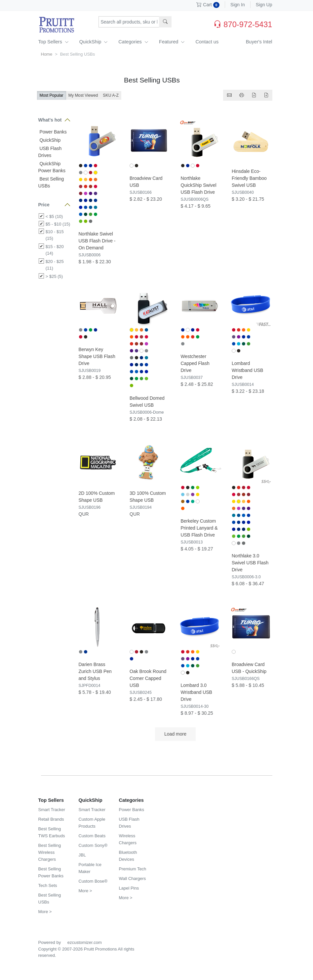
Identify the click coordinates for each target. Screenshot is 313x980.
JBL (82, 855)
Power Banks (53, 132)
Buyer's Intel (259, 42)
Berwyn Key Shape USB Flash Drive (97, 356)
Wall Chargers (133, 878)
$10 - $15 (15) (55, 235)
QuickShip (94, 42)
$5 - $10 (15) (58, 224)
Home (47, 54)
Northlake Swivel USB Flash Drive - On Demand (97, 241)
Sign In (238, 5)
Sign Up (264, 5)
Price (44, 205)
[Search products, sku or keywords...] (129, 22)
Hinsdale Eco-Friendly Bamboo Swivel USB (249, 178)
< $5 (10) (54, 216)
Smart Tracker (52, 810)
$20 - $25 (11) (55, 265)
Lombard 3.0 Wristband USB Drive (196, 692)
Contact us (207, 42)
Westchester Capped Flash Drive (195, 363)
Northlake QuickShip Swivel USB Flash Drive (199, 185)
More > (45, 912)
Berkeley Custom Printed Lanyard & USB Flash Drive (199, 528)
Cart (208, 5)
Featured (172, 42)
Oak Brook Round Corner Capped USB (148, 678)
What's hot (50, 120)
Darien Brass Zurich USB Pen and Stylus (95, 671)
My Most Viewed (83, 95)
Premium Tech (133, 869)
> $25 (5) (54, 276)
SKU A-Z (111, 95)
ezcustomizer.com (85, 942)
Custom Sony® (93, 845)
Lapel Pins (129, 888)
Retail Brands (51, 819)
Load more (175, 734)
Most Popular (52, 95)
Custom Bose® (93, 881)
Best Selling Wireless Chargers (50, 852)
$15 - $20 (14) (55, 250)
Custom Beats (92, 836)
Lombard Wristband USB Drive (247, 370)
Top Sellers (54, 42)
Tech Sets (48, 885)
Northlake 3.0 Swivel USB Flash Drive (250, 563)
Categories (133, 42)
